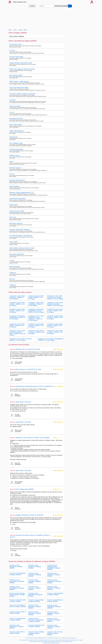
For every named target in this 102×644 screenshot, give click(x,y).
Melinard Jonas (14, 155)
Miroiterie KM (20, 349)
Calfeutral (13, 273)
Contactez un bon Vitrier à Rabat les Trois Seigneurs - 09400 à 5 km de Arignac (36, 318)
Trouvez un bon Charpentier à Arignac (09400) (54, 581)
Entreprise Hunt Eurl (16, 118)
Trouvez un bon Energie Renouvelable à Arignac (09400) (17, 595)
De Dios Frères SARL (16, 57)
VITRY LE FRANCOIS (45, 386)
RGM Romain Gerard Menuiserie (26, 386)
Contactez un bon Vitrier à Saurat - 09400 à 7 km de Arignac (55, 332)
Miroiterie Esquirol (15, 168)
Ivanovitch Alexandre (16, 149)
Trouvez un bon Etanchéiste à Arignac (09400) (35, 595)
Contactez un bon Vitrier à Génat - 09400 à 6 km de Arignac (36, 325)
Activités (32, 6)
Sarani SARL (14, 242)
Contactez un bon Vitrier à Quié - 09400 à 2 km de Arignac (36, 297)
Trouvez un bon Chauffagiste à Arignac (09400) (17, 588)
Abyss (11, 162)
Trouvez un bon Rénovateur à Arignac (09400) (16, 627)
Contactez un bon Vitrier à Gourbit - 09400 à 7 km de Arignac (21, 339)
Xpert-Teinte (19, 402)
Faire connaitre (51, 638)
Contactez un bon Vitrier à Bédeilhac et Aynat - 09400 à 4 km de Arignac (36, 311)
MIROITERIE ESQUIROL (18, 199)
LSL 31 (12, 112)
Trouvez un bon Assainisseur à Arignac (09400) (17, 581)
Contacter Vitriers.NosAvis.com (41, 638)
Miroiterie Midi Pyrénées (17, 180)
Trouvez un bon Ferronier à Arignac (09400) (18, 601)
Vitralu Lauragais (15, 106)
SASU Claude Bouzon (17, 131)
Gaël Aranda (13, 137)
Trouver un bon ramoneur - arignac (40, 640)
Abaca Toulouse (15, 267)
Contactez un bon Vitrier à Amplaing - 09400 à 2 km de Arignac (36, 304)
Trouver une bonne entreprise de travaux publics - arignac (71, 640)
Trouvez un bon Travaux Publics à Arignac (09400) (55, 633)
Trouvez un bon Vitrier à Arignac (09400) (17, 633)
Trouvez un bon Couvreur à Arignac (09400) (35, 588)
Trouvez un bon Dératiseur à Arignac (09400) (16, 567)
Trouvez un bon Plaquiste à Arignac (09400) (53, 613)
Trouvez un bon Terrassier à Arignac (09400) (54, 627)
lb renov (12, 174)
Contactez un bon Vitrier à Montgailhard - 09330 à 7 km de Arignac (51, 339)
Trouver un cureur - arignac (53, 640)
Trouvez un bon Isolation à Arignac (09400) (36, 601)
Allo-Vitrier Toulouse (16, 223)
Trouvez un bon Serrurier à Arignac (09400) (36, 626)
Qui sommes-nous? (30, 638)
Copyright (64, 638)
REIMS (31, 489)
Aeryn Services (20, 369)
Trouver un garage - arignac (67, 642)
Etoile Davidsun (14, 186)
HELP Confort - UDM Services (19, 81)
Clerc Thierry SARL (16, 125)
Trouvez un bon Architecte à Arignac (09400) (35, 567)
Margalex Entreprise (22, 515)
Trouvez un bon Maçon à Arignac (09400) (55, 601)
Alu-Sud (12, 279)
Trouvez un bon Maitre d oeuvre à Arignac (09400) (18, 606)
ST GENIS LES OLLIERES (41, 438)
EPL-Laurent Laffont (16, 75)
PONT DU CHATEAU (37, 515)
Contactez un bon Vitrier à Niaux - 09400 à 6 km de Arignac (55, 325)
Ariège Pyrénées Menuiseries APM (21, 63)
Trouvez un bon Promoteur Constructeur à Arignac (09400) (36, 620)
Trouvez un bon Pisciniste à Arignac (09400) (35, 613)
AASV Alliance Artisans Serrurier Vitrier (22, 248)
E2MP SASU (13, 205)
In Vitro (12, 260)
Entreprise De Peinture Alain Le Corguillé (29, 535)
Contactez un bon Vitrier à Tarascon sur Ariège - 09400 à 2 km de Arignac (55, 297)
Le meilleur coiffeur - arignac (35, 642)
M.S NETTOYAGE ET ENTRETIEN (21, 236)
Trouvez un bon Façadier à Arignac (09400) (55, 594)
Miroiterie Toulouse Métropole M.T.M (21, 193)
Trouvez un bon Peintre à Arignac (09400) (18, 613)
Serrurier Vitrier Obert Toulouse (19, 230)
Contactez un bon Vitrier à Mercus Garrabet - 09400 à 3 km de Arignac (55, 304)
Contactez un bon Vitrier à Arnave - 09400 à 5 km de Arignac (55, 317)
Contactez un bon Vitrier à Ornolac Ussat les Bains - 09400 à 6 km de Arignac (17, 333)
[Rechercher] (70, 6)
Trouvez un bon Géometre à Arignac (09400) (54, 575)
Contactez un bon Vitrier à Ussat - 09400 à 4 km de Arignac (55, 311)
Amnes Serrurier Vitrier (17, 211)
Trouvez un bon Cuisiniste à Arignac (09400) (35, 575)
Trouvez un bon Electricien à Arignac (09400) (54, 588)
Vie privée (56, 638)
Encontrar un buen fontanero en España (51, 643)
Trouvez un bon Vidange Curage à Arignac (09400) (36, 633)
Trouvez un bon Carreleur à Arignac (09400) (35, 581)
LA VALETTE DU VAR (33, 349)
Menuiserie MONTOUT (17, 254)
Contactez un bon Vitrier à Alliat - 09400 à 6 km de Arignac (17, 325)
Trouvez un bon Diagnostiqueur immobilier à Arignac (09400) (54, 567)
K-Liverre (12, 51)
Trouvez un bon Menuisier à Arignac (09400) (35, 607)
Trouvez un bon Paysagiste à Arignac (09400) (54, 607)
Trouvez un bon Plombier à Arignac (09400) (17, 619)
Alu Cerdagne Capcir (16, 143)
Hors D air (13, 217)
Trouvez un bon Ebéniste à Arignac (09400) (17, 574)
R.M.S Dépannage (22, 489)
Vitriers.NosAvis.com (20, 2)
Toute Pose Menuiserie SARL (19, 88)
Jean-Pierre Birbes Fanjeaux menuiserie (22, 94)
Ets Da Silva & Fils (15, 44)
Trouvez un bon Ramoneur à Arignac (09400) (54, 620)
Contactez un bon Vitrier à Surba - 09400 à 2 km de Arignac (17, 304)
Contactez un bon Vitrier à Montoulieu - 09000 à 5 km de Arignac (17, 317)
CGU (60, 638)
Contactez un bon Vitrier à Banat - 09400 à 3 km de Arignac (17, 311)
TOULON (28, 402)
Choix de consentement (71, 638)
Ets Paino (13, 100)
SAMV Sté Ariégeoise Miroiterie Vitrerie (22, 69)
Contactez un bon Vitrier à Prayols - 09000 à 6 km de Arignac (36, 332)
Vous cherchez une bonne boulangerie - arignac (51, 642)
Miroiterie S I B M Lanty (23, 438)
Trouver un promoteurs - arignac (26, 640)
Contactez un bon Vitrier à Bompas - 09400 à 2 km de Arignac (17, 297)
